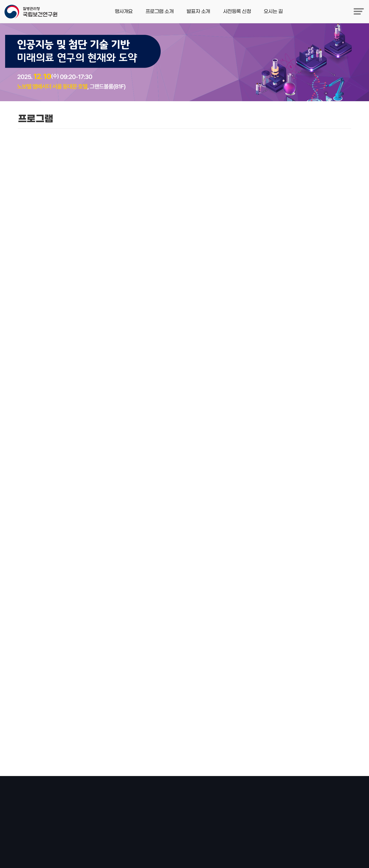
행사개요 (124, 11)
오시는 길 (273, 11)
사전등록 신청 (237, 11)
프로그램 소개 (160, 11)
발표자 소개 (198, 11)
